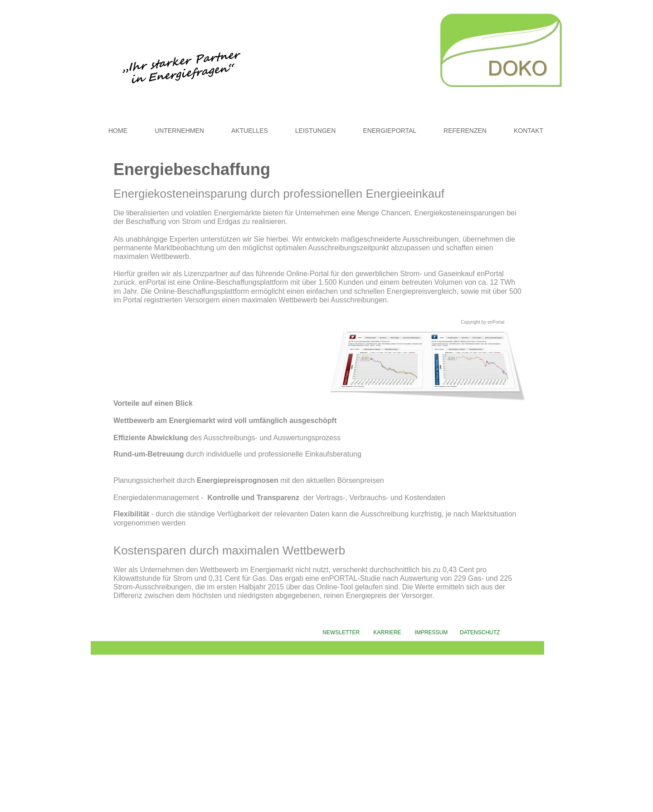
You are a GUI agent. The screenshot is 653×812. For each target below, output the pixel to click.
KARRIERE (387, 632)
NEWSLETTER (341, 632)
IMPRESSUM (437, 632)
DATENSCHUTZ (481, 632)
